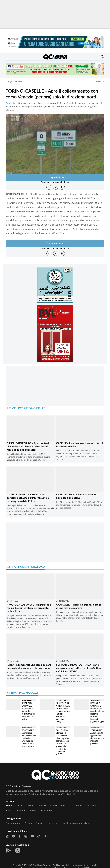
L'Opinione (20, 810)
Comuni (33, 810)
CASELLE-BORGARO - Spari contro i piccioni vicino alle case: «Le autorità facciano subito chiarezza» (28, 446)
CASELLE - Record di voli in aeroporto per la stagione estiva (78, 496)
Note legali (52, 823)
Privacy (28, 823)
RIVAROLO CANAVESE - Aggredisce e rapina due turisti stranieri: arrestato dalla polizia (29, 608)
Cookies (39, 823)
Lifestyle (42, 805)
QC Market (92, 805)
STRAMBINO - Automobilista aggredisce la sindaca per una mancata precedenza (97, 737)
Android (71, 794)
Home (9, 805)
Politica (31, 805)
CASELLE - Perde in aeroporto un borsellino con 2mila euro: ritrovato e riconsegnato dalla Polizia (28, 498)
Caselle (9, 103)
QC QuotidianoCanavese (40, 865)
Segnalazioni (46, 810)
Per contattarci (13, 823)
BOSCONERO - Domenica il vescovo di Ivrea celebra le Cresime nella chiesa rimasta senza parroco (29, 738)
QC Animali (77, 805)
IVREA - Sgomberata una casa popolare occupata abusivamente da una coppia (29, 666)
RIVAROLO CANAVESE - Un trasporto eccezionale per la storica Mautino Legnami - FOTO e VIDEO (97, 712)
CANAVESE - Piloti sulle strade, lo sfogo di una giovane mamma (79, 606)
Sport (8, 810)
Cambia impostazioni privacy (76, 823)
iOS (63, 794)
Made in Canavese (59, 805)
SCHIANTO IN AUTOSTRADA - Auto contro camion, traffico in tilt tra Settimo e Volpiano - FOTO (79, 668)
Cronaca (99, 81)
